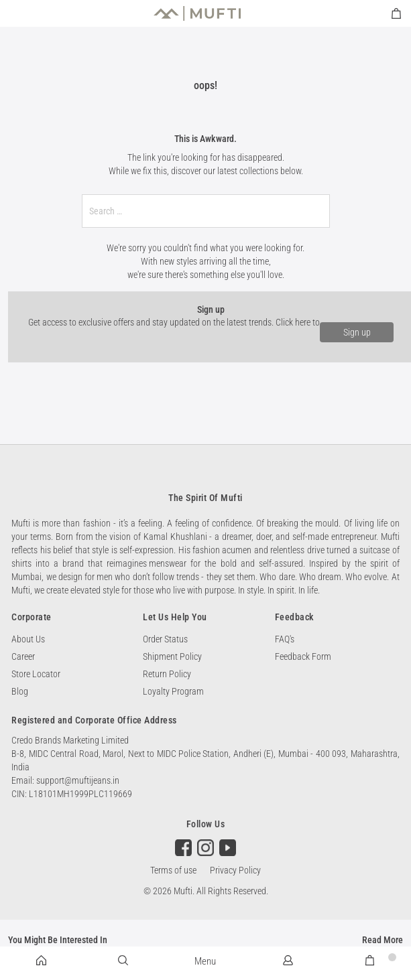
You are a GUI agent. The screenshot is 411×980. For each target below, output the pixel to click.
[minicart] (396, 13)
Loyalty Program (173, 691)
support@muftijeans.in (78, 780)
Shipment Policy (172, 656)
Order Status (165, 639)
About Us (28, 639)
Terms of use (173, 870)
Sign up (357, 332)
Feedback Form (303, 656)
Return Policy (167, 674)
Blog (20, 691)
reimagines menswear (146, 563)
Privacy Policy (235, 870)
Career (23, 656)
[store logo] (197, 13)
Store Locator (36, 674)
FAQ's (285, 639)
